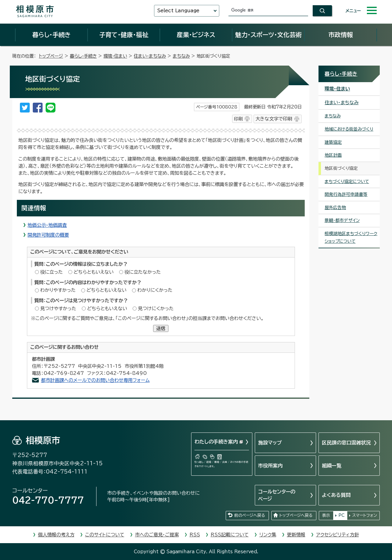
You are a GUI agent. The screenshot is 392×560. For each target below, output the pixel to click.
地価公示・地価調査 (47, 225)
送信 (161, 328)
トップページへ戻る (296, 515)
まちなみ (181, 56)
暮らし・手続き (51, 35)
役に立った (51, 272)
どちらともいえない (94, 272)
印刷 (238, 119)
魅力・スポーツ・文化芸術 (268, 35)
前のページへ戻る (250, 515)
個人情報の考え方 (56, 535)
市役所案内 (270, 466)
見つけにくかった (156, 309)
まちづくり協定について (347, 181)
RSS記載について (230, 535)
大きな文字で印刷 (274, 119)
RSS (195, 535)
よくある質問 (336, 495)
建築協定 (333, 142)
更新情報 (296, 535)
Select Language (178, 11)
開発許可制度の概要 (48, 235)
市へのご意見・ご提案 (157, 535)
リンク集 (268, 535)
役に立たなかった (143, 272)
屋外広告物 (335, 208)
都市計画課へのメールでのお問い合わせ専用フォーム (95, 380)
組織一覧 (332, 466)
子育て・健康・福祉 (124, 35)
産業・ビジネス (196, 35)
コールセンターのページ (277, 495)
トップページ (51, 56)
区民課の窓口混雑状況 (346, 443)
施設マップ (270, 443)
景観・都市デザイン (342, 220)
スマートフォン (365, 515)
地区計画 (333, 155)
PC (341, 515)
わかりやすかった (58, 290)
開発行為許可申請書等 (346, 194)
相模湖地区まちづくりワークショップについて (351, 237)
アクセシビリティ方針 (337, 535)
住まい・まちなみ (150, 56)
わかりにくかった (155, 290)
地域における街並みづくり (349, 129)
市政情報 (341, 35)
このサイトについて (105, 535)
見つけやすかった (58, 309)
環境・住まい (115, 56)
